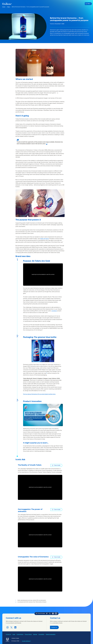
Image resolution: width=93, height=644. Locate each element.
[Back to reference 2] (16, 602)
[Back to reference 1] (16, 600)
